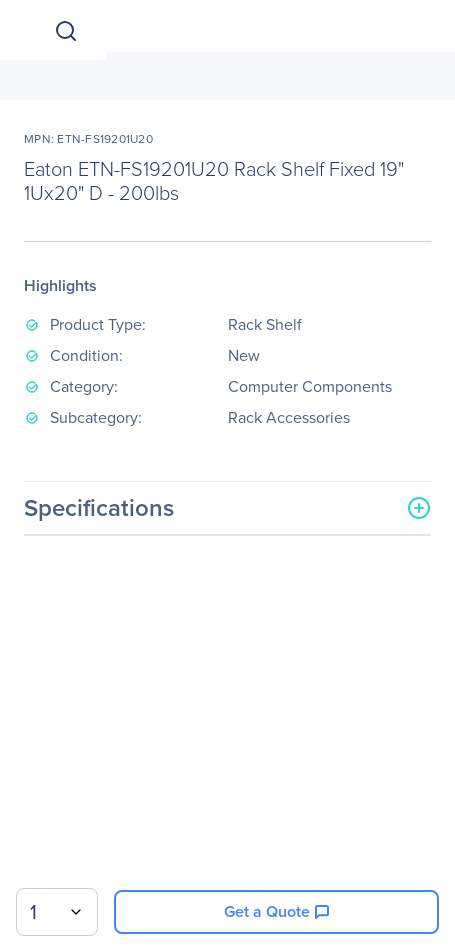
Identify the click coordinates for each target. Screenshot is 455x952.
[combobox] (57, 912)
